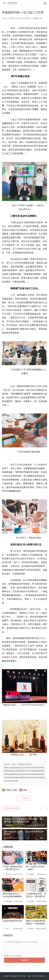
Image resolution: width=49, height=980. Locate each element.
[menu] (45, 3)
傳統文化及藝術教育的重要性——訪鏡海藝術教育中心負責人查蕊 (36, 922)
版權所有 (7, 976)
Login (11, 956)
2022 (25, 976)
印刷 (25, 790)
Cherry (5, 18)
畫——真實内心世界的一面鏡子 (35, 868)
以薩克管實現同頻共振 (13, 921)
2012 (21, 976)
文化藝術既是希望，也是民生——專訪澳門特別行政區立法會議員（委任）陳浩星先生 (36, 895)
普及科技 (42, 976)
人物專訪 (36, 18)
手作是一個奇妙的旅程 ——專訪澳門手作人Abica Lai (13, 868)
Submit (24, 960)
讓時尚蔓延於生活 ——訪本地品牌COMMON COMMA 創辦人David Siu (12, 895)
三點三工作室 (11, 790)
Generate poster (11, 808)
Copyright (14, 976)
